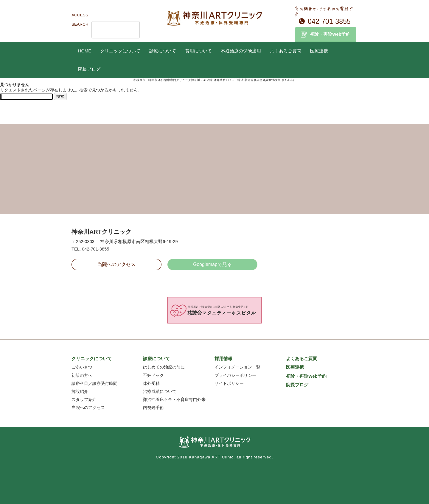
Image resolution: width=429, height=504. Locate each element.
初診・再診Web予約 (330, 34)
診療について (163, 51)
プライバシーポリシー (235, 375)
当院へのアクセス (116, 264)
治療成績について (160, 392)
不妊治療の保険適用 (241, 51)
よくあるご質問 (286, 51)
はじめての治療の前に (164, 367)
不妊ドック (153, 375)
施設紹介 (80, 392)
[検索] (108, 30)
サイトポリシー (229, 384)
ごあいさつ (82, 367)
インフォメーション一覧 (237, 367)
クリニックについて (120, 51)
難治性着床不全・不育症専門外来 (174, 400)
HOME (85, 51)
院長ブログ (89, 69)
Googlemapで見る (212, 264)
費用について (198, 51)
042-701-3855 (329, 21)
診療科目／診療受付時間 (94, 384)
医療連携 (319, 51)
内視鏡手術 (153, 408)
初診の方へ (82, 375)
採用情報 (223, 359)
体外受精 (151, 384)
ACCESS (80, 15)
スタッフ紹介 (84, 400)
